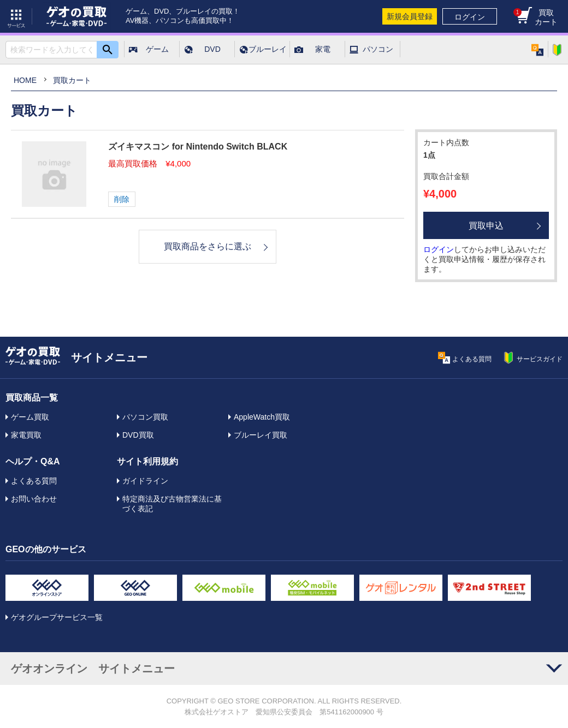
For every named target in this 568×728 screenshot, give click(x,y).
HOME (25, 80)
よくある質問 (34, 481)
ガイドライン (145, 481)
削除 (122, 199)
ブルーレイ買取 (261, 435)
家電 (323, 49)
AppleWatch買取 (262, 417)
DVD (212, 49)
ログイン (470, 17)
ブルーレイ (268, 49)
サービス (16, 16)
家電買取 (26, 435)
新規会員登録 (410, 16)
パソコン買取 (145, 417)
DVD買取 (138, 435)
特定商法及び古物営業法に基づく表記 (172, 504)
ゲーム (157, 49)
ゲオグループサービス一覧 (57, 617)
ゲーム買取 (30, 417)
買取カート (536, 17)
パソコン (378, 49)
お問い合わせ (34, 499)
